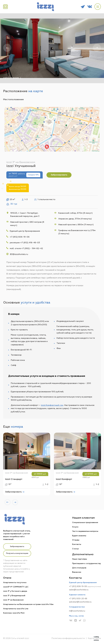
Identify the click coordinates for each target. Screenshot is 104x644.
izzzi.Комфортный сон (52, 405)
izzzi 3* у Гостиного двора (15, 591)
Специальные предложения (85, 523)
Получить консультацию (17, 553)
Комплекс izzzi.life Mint (14, 613)
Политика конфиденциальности (68, 638)
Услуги (75, 527)
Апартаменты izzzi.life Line (16, 609)
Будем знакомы (79, 536)
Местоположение (13, 100)
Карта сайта (94, 638)
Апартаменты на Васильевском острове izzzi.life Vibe (28, 604)
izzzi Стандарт (14, 479)
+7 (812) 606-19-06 (78, 587)
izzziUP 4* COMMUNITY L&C (16, 587)
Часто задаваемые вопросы (85, 531)
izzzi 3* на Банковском (17, 473)
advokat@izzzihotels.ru (80, 602)
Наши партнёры (80, 559)
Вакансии (77, 572)
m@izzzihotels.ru (77, 611)
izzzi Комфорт (64, 479)
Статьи (75, 549)
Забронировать (59, 175)
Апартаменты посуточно (15, 583)
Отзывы (76, 540)
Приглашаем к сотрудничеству (86, 564)
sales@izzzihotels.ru (79, 590)
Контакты (77, 544)
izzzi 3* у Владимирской (14, 596)
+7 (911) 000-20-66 (78, 599)
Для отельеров (79, 568)
